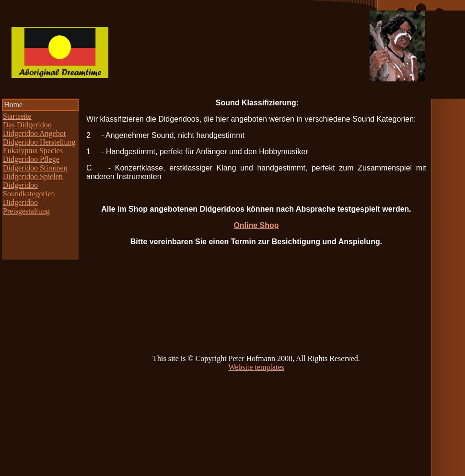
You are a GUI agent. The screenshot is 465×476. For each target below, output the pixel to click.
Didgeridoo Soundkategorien (29, 189)
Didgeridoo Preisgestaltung (26, 207)
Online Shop (256, 225)
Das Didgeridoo (27, 125)
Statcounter (50, 471)
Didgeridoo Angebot (34, 133)
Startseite (17, 116)
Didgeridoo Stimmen (35, 168)
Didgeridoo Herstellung (39, 142)
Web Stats (15, 471)
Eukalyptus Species (33, 151)
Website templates (256, 367)
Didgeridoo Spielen (33, 176)
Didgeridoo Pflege (31, 159)
